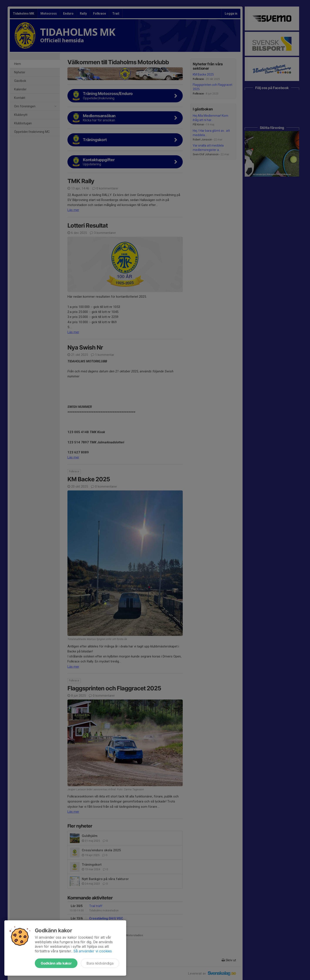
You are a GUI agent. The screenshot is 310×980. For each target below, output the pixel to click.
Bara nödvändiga (100, 963)
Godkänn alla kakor (56, 963)
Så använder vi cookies (93, 951)
